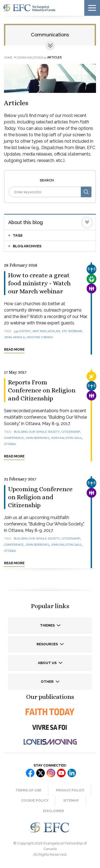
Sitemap (71, 800)
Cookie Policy (35, 800)
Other (48, 682)
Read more (14, 349)
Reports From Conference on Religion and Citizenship (42, 390)
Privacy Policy (70, 790)
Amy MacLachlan (46, 331)
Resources (48, 644)
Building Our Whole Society (37, 432)
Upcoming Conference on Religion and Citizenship (40, 497)
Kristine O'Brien (40, 337)
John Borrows (37, 438)
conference (14, 438)
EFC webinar (72, 331)
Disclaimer (53, 811)
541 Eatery (22, 331)
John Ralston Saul (67, 438)
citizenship (71, 432)
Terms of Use (28, 790)
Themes (48, 625)
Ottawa (10, 444)
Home (8, 57)
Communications (50, 35)
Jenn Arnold (14, 337)
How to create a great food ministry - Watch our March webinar (39, 283)
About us (48, 663)
